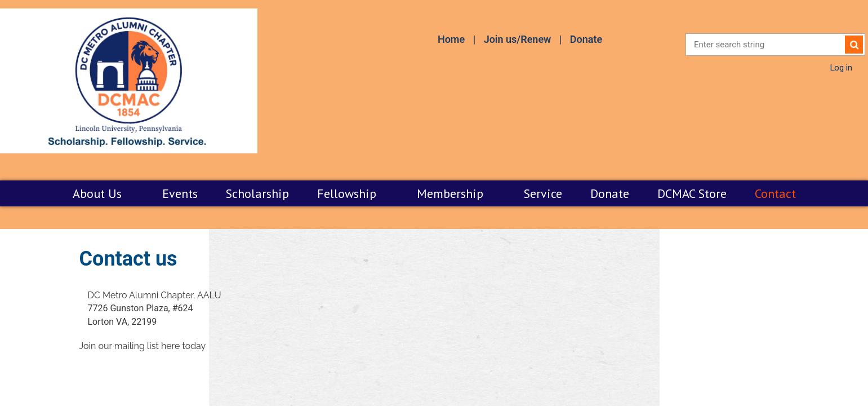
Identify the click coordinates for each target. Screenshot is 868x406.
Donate (586, 39)
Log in (841, 67)
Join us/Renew (518, 39)
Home (451, 39)
